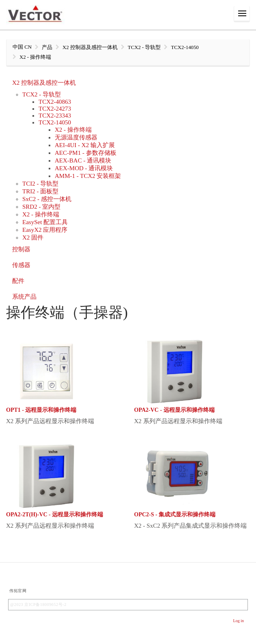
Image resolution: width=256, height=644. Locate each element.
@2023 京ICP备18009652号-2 (38, 604)
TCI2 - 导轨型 (40, 184)
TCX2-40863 (55, 102)
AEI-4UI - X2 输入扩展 (85, 145)
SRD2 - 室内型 (41, 207)
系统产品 (24, 297)
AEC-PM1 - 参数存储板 (86, 153)
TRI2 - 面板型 (40, 191)
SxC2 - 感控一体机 (47, 199)
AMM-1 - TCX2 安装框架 (88, 176)
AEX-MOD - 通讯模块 (84, 168)
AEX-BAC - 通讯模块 (83, 160)
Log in (239, 621)
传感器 (21, 265)
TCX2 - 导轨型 (42, 94)
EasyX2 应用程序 (45, 230)
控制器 (21, 249)
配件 (18, 281)
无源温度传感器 (76, 137)
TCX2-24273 (55, 109)
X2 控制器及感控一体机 (44, 83)
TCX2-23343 (55, 116)
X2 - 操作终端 (73, 130)
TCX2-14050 (55, 122)
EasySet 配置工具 (45, 222)
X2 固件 (33, 237)
